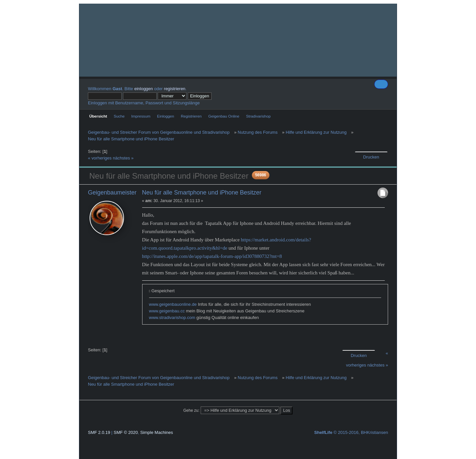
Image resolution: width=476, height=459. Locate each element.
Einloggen (166, 116)
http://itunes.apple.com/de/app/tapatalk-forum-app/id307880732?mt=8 (212, 256)
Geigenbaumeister (112, 193)
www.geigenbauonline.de (173, 304)
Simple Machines (157, 432)
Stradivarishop (258, 116)
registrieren (175, 89)
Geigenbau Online (224, 116)
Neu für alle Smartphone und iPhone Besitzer (202, 193)
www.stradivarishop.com (172, 318)
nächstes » (123, 158)
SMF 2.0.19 (99, 432)
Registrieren (191, 116)
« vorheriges (100, 158)
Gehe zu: (192, 410)
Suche (119, 116)
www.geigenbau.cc (167, 311)
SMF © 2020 (126, 432)
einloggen (143, 89)
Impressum (141, 116)
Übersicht (98, 116)
